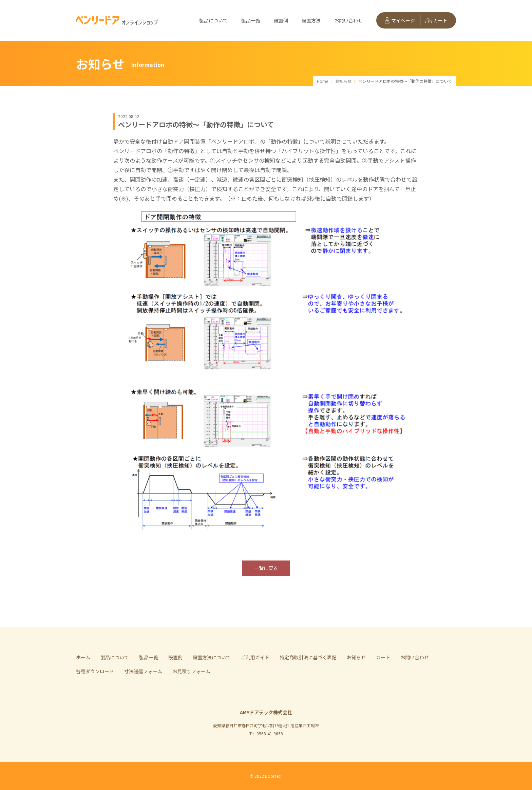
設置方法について (212, 657)
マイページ (400, 20)
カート (436, 20)
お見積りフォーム (191, 671)
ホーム (83, 657)
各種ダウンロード (95, 671)
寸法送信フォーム (143, 671)
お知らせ (356, 657)
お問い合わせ (348, 20)
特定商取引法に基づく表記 (308, 657)
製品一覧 (251, 20)
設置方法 (311, 20)
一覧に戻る (266, 568)
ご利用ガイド (255, 657)
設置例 (281, 20)
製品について (213, 20)
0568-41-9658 (270, 733)
